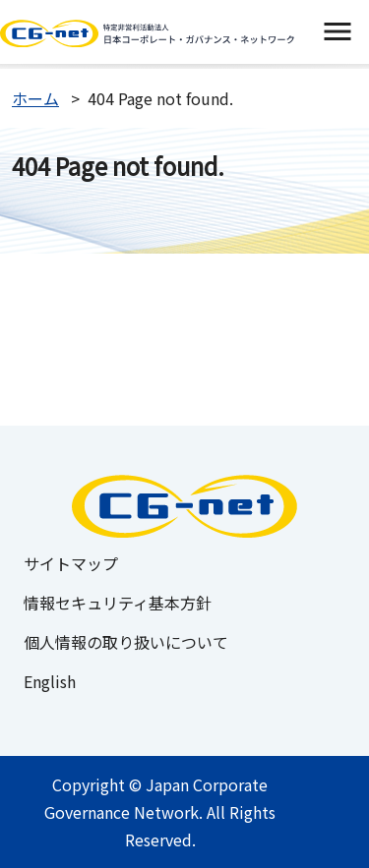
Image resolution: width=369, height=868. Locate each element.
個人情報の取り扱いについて (126, 642)
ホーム (35, 98)
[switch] (337, 32)
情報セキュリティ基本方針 (118, 603)
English (50, 681)
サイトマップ (71, 563)
